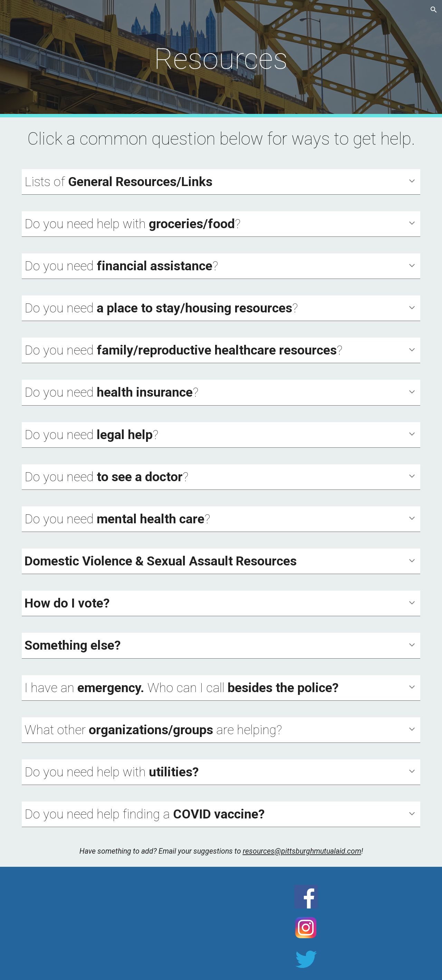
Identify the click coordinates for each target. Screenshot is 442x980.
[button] (434, 10)
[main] (221, 59)
